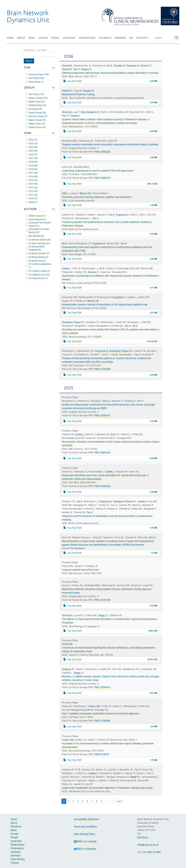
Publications (17, 848)
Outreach (105, 38)
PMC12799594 (102, 721)
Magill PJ (135, 777)
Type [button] (27, 68)
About (21, 38)
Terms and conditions (85, 827)
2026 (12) (32, 140)
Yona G (106, 401)
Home (10, 38)
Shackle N (119, 66)
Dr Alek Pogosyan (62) (38, 243)
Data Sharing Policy (85, 834)
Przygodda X (118, 297)
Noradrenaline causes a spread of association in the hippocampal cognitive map (105, 304)
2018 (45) (32, 169)
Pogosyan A (132, 66)
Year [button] (27, 133)
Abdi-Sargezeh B (90, 112)
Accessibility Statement (86, 819)
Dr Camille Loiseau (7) (38, 271)
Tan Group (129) (35, 94)
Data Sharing (18, 859)
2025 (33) (32, 143)
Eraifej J (66, 268)
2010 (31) (32, 198)
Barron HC (85, 193)
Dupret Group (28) (36, 112)
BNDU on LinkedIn (85, 841)
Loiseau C (93, 773)
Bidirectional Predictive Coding (78, 94)
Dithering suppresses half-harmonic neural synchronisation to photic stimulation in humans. (111, 73)
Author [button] (30, 209)
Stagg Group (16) (35, 123)
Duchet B (67, 66)
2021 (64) (32, 158)
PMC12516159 (102, 600)
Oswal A (75, 116)
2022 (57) (32, 154)
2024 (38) (32, 147)
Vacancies (69, 38)
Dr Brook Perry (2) (36, 261)
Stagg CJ (103, 615)
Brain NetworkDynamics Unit (28, 16)
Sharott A (67, 69)
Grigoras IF (68, 669)
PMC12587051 (102, 415)
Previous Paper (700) (37, 74)
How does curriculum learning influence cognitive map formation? (97, 197)
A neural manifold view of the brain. (81, 570)
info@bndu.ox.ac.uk (148, 845)
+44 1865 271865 (151, 852)
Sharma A (67, 112)
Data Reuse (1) (34, 82)
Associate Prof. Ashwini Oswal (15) (38, 224)
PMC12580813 (102, 687)
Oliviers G (67, 91)
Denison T (146, 66)
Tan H (76, 69)
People (55, 38)
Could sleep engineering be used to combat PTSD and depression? (98, 171)
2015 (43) (32, 180)
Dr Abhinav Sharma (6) (38, 240)
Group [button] (29, 88)
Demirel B (67, 615)
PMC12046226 (102, 486)
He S (109, 66)
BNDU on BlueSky (85, 849)
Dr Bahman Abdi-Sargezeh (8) (35, 248)
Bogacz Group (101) (37, 98)
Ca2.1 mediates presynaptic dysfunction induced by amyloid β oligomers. (101, 713)
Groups (43, 38)
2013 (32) (32, 187)
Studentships (87, 38)
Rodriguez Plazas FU (73, 322)
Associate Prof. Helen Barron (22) (38, 231)
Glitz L (65, 193)
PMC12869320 (102, 152)
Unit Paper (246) (35, 78)
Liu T (77, 112)
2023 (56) (32, 151)
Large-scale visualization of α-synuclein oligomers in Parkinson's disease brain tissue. (108, 788)
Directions (16, 826)
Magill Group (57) (35, 101)
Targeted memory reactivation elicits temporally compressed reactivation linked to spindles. (110, 144)
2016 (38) (32, 176)
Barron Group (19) (36, 120)
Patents (15, 863)
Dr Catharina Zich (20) (38, 275)
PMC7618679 (102, 754)
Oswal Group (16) (36, 127)
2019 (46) (32, 165)
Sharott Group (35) (36, 105)
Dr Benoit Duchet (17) (38, 253)
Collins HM (94, 706)
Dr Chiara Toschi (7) (37, 278)
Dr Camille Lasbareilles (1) (38, 266)
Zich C (152, 537)
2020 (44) (32, 162)
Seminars (120, 38)
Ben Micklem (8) (35, 236)
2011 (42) (32, 195)
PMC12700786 (102, 369)
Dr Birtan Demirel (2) (37, 257)
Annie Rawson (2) (36, 219)
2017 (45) (32, 173)
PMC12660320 (102, 452)
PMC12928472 (102, 178)
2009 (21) (32, 202)
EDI (131, 38)
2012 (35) (32, 191)
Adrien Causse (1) (36, 216)
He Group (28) (34, 109)
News (32, 38)
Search (29, 61)
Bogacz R (86, 69)
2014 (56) (32, 184)
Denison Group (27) (37, 116)
